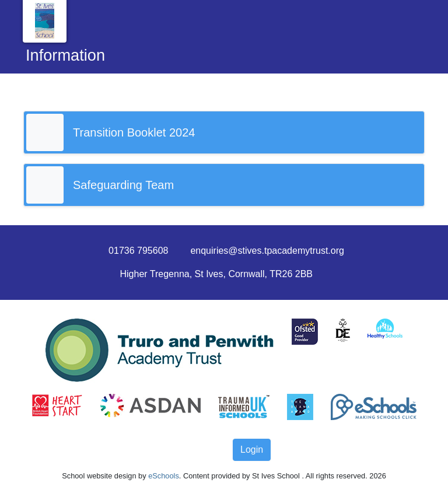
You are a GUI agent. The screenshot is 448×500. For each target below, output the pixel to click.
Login (252, 450)
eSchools (164, 476)
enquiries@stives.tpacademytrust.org (267, 251)
